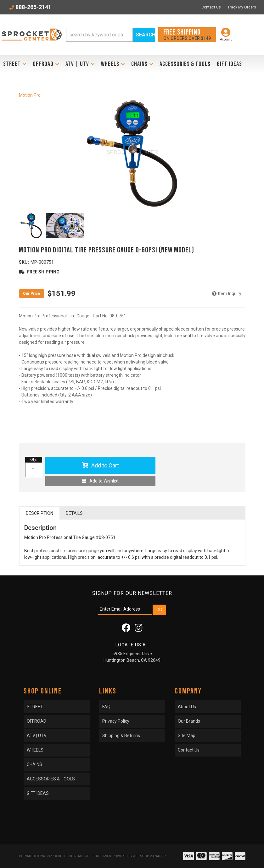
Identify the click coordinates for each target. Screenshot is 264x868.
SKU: (24, 262)
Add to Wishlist (104, 481)
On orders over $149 (187, 34)
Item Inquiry (230, 294)
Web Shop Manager (149, 856)
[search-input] (100, 35)
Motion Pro (30, 95)
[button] (111, 35)
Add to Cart (105, 465)
